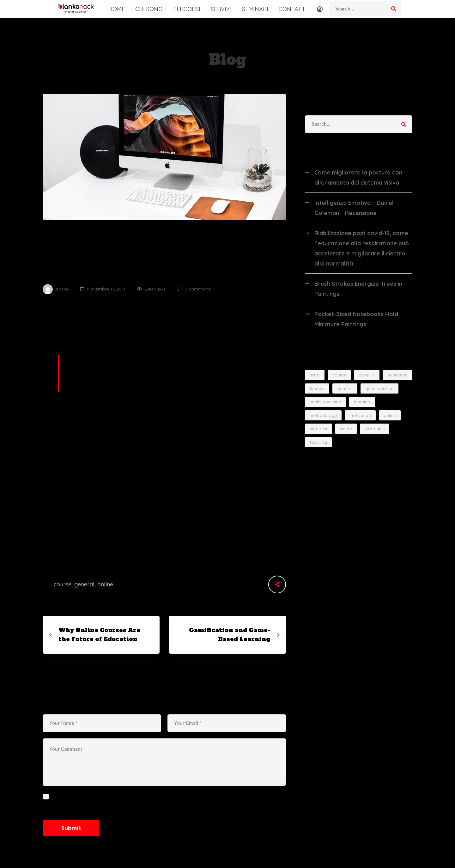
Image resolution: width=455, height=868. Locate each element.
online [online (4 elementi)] (390, 415)
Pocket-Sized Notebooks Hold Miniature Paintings (356, 319)
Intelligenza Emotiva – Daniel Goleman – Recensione (354, 208)
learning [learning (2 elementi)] (362, 402)
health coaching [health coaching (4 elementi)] (325, 402)
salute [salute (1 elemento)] (346, 429)
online (105, 584)
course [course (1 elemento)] (339, 375)
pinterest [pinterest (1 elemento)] (318, 429)
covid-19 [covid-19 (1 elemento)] (367, 375)
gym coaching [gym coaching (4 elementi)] (379, 388)
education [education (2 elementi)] (397, 375)
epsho (56, 289)
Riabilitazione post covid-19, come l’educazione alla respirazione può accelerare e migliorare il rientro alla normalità (362, 248)
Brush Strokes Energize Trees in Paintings (358, 289)
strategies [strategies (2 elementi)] (375, 429)
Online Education (75, 234)
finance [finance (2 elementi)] (317, 388)
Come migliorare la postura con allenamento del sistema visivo (358, 177)
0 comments (194, 289)
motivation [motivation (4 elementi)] (360, 415)
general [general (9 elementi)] (345, 388)
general (84, 584)
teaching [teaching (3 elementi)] (318, 442)
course (63, 584)
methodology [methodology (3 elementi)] (323, 415)
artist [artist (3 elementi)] (315, 375)
